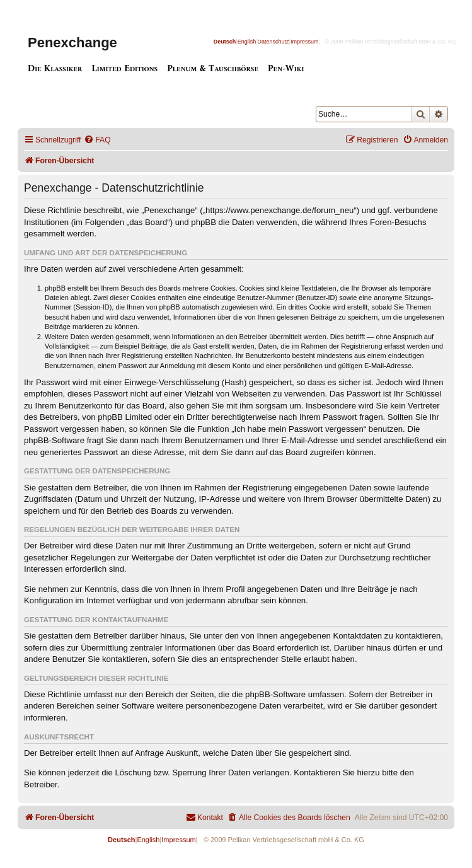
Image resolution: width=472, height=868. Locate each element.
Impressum (305, 42)
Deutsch (225, 42)
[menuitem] (97, 140)
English (247, 42)
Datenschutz (273, 42)
